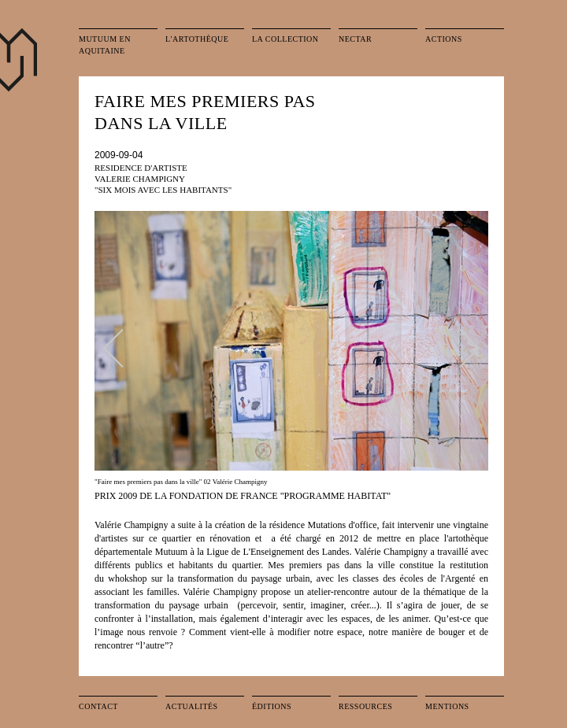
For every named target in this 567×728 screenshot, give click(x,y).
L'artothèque (197, 39)
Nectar (355, 39)
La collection (285, 39)
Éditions (272, 706)
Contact (98, 706)
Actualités (192, 706)
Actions (444, 39)
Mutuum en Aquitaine (105, 45)
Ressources (365, 706)
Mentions (447, 706)
